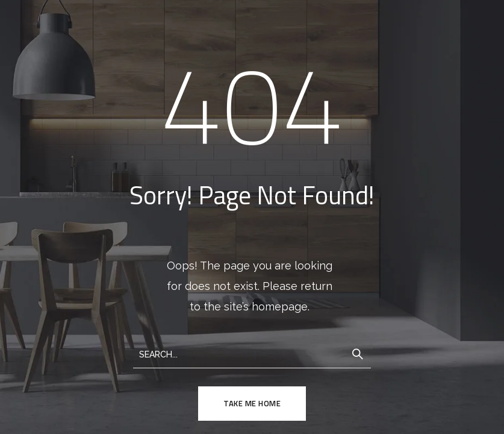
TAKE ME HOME (252, 403)
